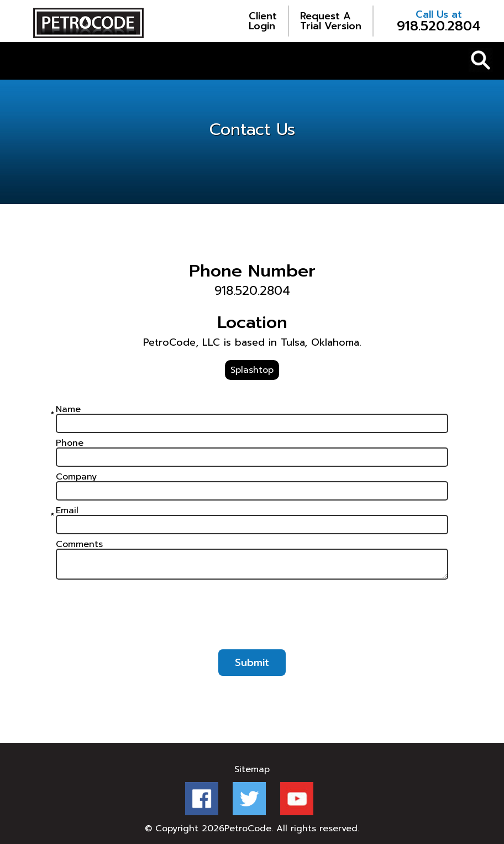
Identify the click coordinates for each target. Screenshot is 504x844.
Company (76, 477)
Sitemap (252, 769)
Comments (79, 544)
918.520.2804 (439, 21)
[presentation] (252, 619)
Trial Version (331, 21)
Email (67, 510)
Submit (252, 663)
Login (263, 21)
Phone (70, 443)
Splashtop (252, 370)
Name (68, 409)
